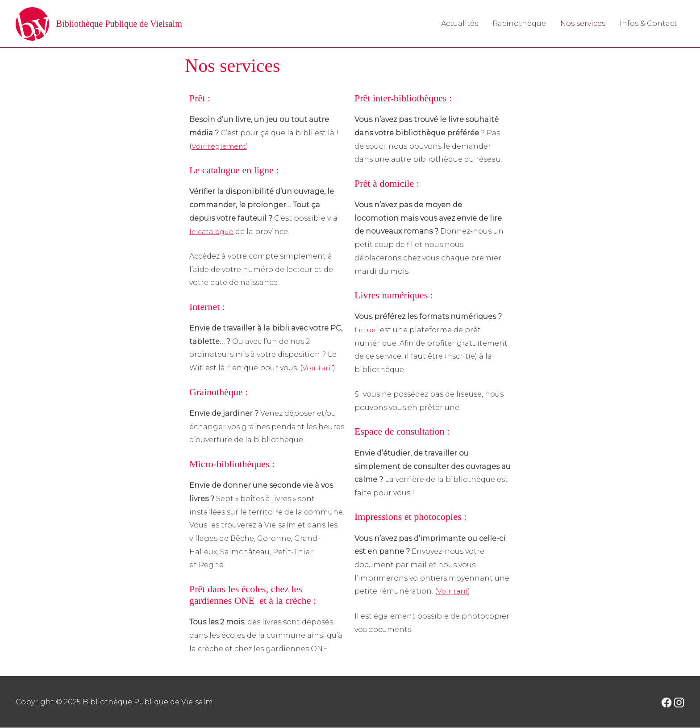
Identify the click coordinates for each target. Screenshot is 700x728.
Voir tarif (318, 368)
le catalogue (212, 232)
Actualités (460, 23)
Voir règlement (220, 147)
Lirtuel (367, 330)
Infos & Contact (648, 23)
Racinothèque (519, 23)
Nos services (583, 23)
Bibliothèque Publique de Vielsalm (131, 24)
